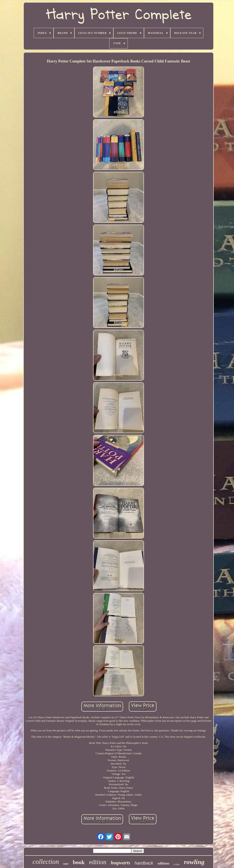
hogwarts (121, 863)
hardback (144, 863)
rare (66, 864)
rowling (194, 862)
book (79, 862)
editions (164, 863)
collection (46, 862)
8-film (177, 864)
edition (98, 862)
